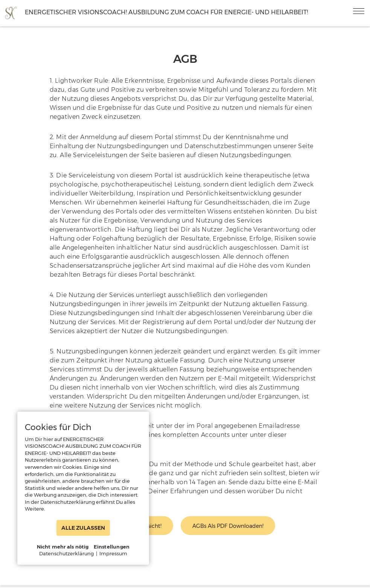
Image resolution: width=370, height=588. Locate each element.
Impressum (113, 553)
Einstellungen (112, 547)
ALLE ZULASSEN (83, 528)
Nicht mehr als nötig (63, 547)
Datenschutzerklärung (66, 553)
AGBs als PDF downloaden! (228, 526)
